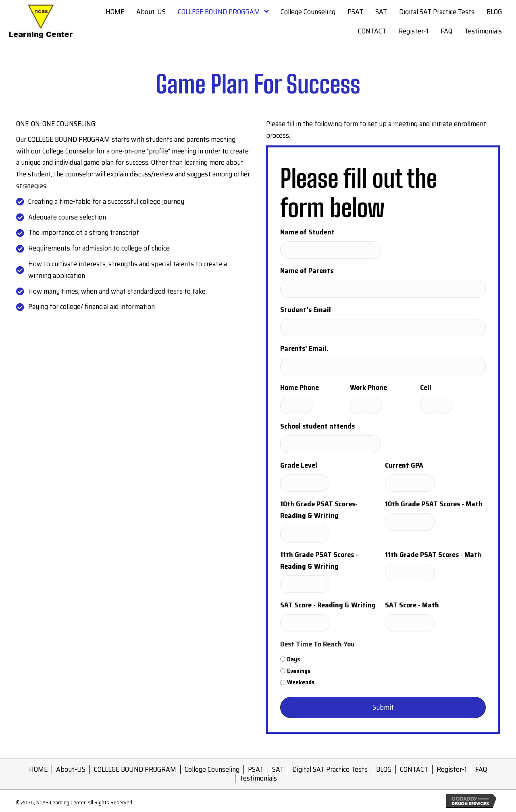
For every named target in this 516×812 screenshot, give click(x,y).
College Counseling (212, 769)
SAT (278, 769)
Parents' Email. (304, 348)
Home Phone (300, 387)
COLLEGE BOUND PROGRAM (135, 769)
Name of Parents (307, 271)
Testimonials (258, 778)
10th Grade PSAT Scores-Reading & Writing (319, 510)
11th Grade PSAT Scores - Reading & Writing (319, 560)
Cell (426, 387)
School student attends (317, 426)
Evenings (299, 671)
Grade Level (299, 465)
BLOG (384, 769)
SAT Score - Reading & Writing (328, 605)
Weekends (301, 682)
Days (293, 659)
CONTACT (414, 769)
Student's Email (306, 310)
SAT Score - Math (412, 605)
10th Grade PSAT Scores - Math (434, 504)
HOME (38, 769)
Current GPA (404, 465)
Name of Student (307, 232)
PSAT (256, 769)
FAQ (481, 769)
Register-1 (452, 769)
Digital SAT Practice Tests (330, 769)
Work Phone (368, 387)
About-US (71, 769)
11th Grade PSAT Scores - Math (433, 555)
